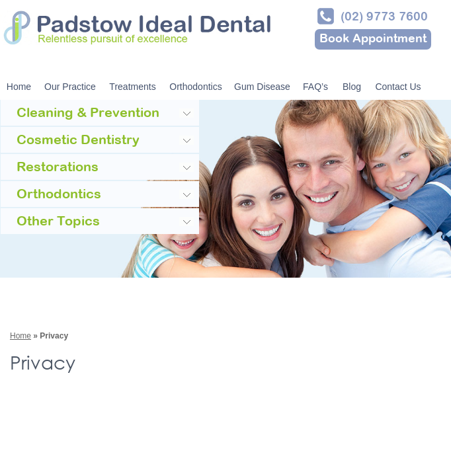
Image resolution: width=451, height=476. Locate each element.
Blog (352, 87)
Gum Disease (262, 87)
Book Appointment (373, 39)
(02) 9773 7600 (384, 18)
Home (19, 87)
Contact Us (398, 87)
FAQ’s (315, 87)
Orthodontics (195, 87)
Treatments (132, 87)
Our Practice (70, 87)
